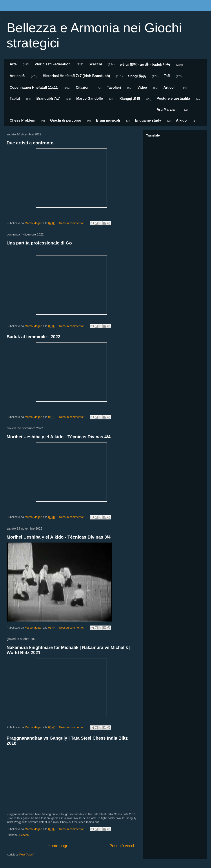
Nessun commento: (72, 223)
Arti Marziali (167, 109)
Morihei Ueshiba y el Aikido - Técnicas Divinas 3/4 (59, 537)
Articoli (170, 87)
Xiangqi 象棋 (130, 99)
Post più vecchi (123, 846)
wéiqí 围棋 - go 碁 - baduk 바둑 (145, 64)
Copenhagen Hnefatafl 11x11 (34, 87)
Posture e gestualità (173, 98)
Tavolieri (114, 87)
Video (142, 87)
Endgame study (148, 120)
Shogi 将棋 (137, 76)
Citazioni (83, 87)
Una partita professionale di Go (39, 243)
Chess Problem (22, 120)
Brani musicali (108, 120)
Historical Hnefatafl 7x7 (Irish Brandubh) (76, 76)
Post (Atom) (27, 855)
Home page (58, 846)
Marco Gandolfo (90, 98)
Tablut (15, 98)
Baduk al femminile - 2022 (34, 337)
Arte (13, 64)
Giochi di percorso (66, 120)
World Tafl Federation (53, 64)
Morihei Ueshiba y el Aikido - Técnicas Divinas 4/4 (59, 437)
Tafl (167, 76)
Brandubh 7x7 (48, 98)
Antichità (17, 76)
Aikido (181, 120)
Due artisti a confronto (30, 143)
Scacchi (95, 64)
